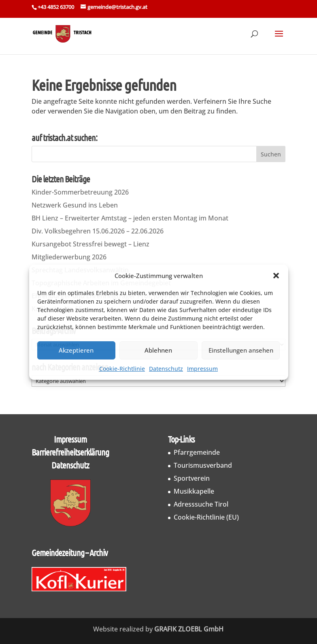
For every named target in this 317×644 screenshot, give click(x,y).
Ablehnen (158, 350)
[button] (276, 276)
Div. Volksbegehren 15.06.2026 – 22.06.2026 (98, 231)
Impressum (202, 369)
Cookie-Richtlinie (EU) (206, 517)
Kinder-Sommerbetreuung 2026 (80, 192)
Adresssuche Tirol (201, 504)
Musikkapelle (194, 491)
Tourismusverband (203, 465)
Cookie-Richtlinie (122, 369)
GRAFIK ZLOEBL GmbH (189, 629)
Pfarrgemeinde (197, 452)
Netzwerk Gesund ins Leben (75, 205)
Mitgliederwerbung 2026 (69, 257)
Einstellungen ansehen (241, 350)
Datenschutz (166, 369)
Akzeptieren (76, 350)
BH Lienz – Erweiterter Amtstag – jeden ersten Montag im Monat (130, 218)
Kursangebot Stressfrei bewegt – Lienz (90, 244)
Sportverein (192, 478)
